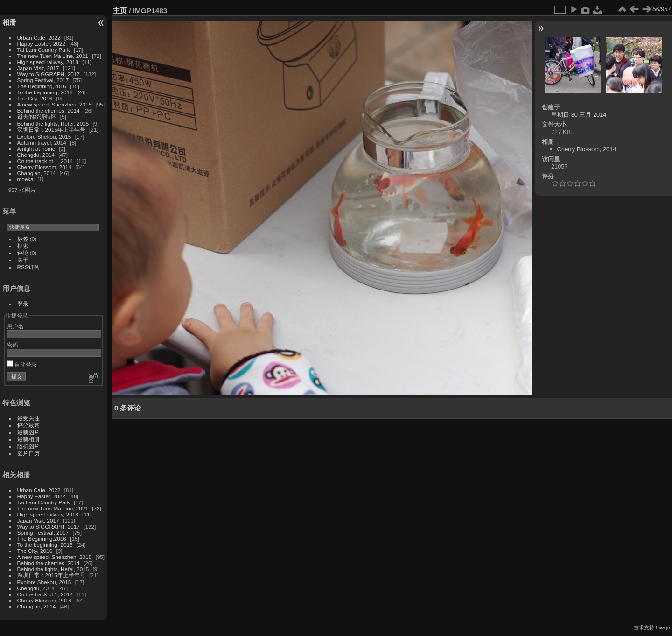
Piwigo (663, 628)
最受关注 (28, 418)
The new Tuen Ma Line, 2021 (53, 56)
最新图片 (28, 432)
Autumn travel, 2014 (42, 143)
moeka (25, 179)
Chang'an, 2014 (37, 173)
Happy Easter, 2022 (41, 44)
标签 (23, 239)
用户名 (15, 326)
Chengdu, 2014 (36, 155)
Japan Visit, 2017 (38, 68)
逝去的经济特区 (37, 117)
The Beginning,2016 (42, 86)
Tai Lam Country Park (44, 50)
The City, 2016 (35, 98)
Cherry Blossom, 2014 (44, 167)
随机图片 (28, 446)
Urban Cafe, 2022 (39, 38)
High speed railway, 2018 (48, 62)
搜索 (23, 246)
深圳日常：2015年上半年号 (51, 130)
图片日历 (28, 453)
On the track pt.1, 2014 (45, 161)
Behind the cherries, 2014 (49, 110)
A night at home (36, 149)
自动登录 (22, 364)
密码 (13, 345)
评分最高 (28, 425)
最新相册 (28, 439)
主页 (120, 11)
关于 (23, 260)
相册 (9, 22)
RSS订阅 (28, 267)
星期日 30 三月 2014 (579, 115)
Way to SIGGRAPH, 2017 (49, 74)
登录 (23, 304)
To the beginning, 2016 (45, 92)
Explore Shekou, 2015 (44, 137)
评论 (23, 253)
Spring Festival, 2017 (43, 80)
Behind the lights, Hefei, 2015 (53, 124)
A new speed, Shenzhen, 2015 (55, 104)
